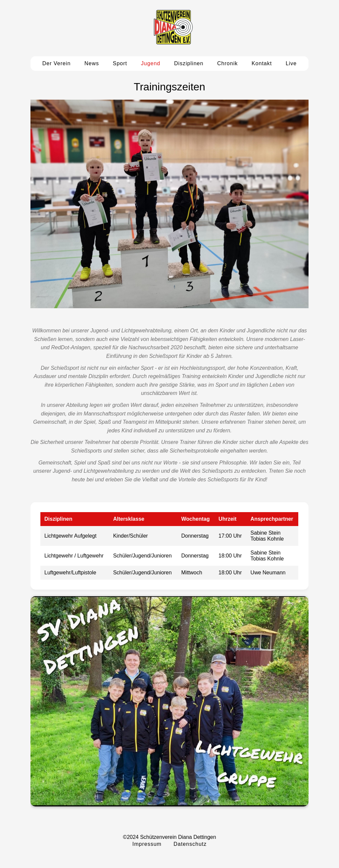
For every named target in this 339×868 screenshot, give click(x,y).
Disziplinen (189, 63)
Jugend (151, 63)
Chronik (227, 63)
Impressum (147, 844)
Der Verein (57, 63)
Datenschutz (190, 844)
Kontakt (262, 63)
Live (291, 63)
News (92, 63)
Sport (120, 63)
